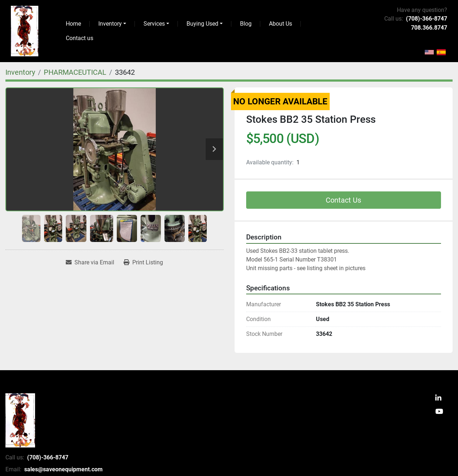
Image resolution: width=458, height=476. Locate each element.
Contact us (80, 38)
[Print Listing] (143, 263)
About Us (281, 24)
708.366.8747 (429, 28)
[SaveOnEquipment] (20, 420)
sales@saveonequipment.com (63, 469)
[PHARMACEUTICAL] (75, 72)
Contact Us (343, 200)
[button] (112, 24)
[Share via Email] (90, 263)
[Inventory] (20, 72)
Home (73, 24)
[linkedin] (438, 399)
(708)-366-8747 (427, 19)
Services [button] (154, 24)
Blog (246, 24)
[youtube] (439, 412)
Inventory (110, 24)
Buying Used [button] (202, 24)
